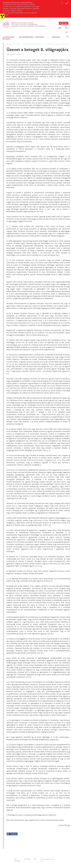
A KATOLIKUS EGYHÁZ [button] (9, 38)
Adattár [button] (40, 37)
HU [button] (60, 28)
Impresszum (27, 859)
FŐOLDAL (56, 37)
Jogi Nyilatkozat (17, 860)
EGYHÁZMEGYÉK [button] (27, 37)
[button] (62, 3)
